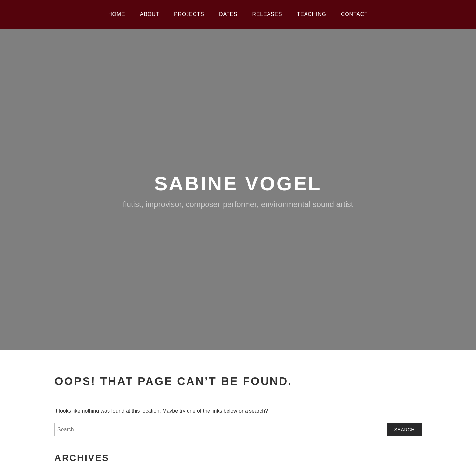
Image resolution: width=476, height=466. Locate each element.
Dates (228, 14)
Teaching (312, 14)
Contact (354, 14)
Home (117, 14)
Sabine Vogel (238, 184)
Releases (267, 14)
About (150, 14)
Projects (189, 14)
